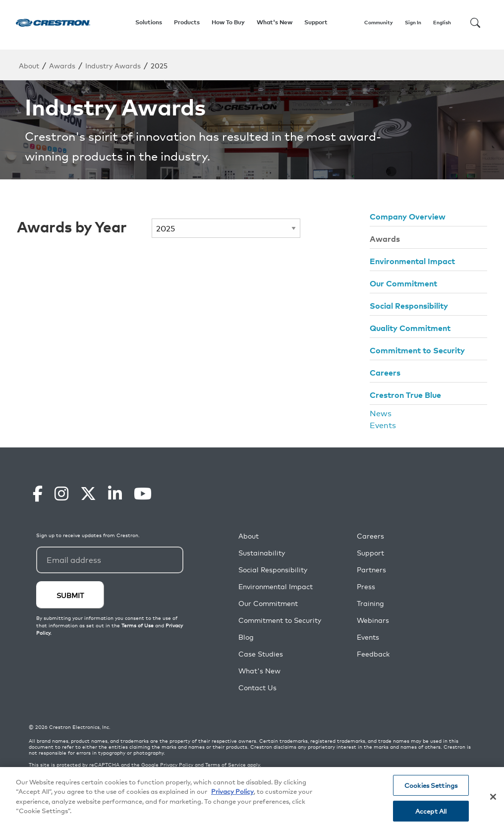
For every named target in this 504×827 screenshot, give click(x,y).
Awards (62, 65)
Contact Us (257, 688)
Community (379, 22)
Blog (246, 637)
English (442, 22)
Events (383, 425)
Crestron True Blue (405, 394)
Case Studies (261, 654)
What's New (275, 22)
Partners (371, 570)
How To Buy (228, 22)
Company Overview (408, 216)
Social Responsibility (409, 305)
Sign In (413, 22)
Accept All (431, 811)
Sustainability (262, 553)
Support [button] (316, 22)
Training (370, 603)
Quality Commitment (410, 328)
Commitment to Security (417, 350)
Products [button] (187, 22)
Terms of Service (225, 765)
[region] (252, 797)
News (381, 413)
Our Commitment (403, 283)
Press (366, 586)
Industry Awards (113, 65)
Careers (385, 372)
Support (370, 553)
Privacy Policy (177, 765)
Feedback (373, 654)
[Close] (493, 797)
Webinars (373, 620)
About (29, 65)
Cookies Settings (431, 785)
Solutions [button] (149, 22)
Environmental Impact (412, 261)
